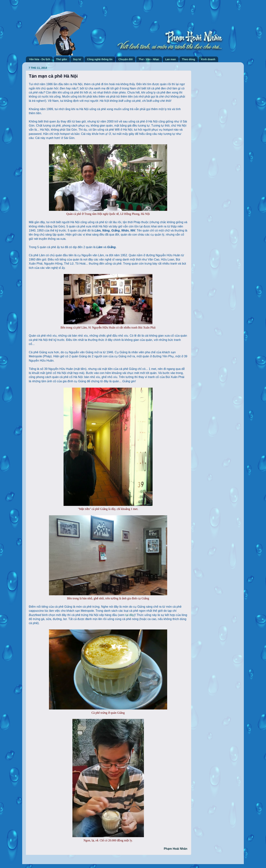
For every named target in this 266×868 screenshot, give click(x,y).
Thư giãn (62, 59)
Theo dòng (189, 59)
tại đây (130, 615)
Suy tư (77, 59)
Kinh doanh (208, 59)
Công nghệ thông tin (100, 59)
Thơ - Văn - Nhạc (149, 59)
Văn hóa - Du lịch (40, 59)
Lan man (171, 59)
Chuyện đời (126, 59)
